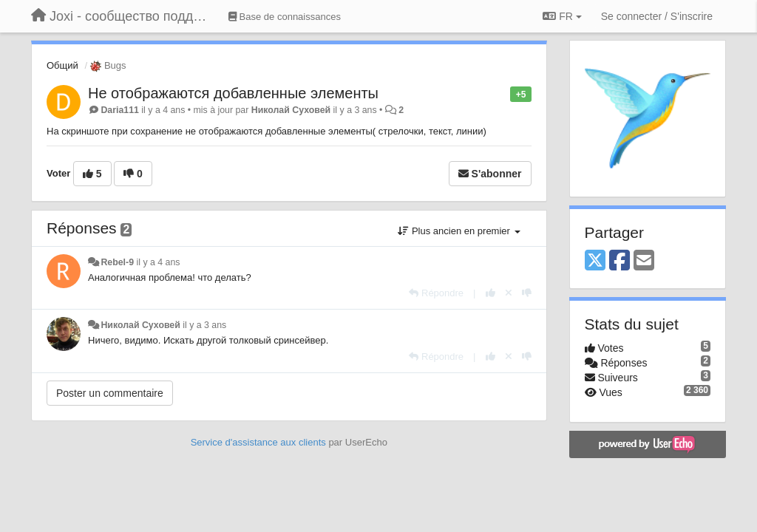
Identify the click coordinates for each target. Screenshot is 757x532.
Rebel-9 (117, 262)
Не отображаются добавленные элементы (233, 93)
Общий (62, 65)
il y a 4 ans (158, 262)
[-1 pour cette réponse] (527, 293)
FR (562, 16)
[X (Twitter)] (595, 261)
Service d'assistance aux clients (258, 442)
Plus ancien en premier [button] (459, 231)
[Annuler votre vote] (509, 293)
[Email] (644, 261)
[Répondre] (436, 293)
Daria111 (119, 110)
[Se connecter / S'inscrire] (657, 16)
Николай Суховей (291, 110)
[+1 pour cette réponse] (490, 293)
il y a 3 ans (204, 325)
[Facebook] (619, 261)
